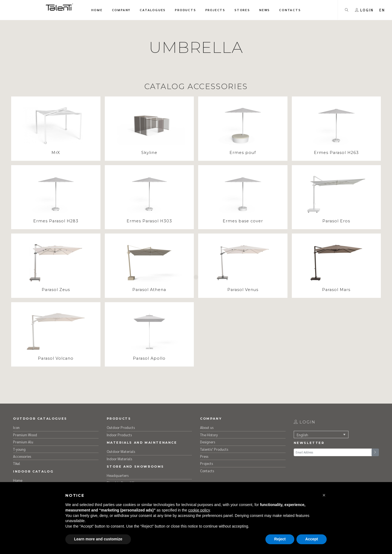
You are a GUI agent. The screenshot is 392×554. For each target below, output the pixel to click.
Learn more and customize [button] (98, 539)
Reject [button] (280, 539)
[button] (324, 495)
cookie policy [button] (199, 510)
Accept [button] (312, 539)
